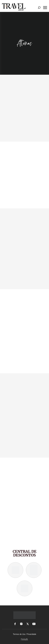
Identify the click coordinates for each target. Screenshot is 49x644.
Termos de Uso (19, 634)
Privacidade (31, 634)
